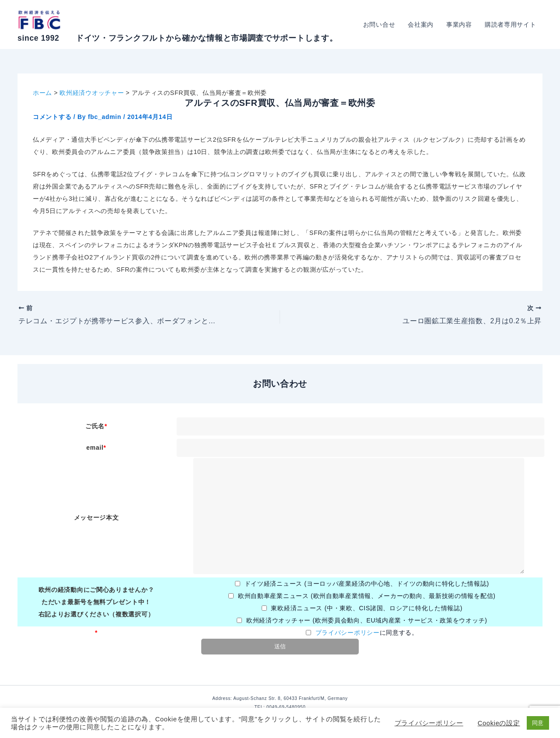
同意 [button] (538, 723)
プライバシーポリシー (348, 633)
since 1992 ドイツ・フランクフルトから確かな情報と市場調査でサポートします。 (177, 38)
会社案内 (422, 24)
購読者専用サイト (511, 24)
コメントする (52, 117)
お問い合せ (381, 24)
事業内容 (460, 24)
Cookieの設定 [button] (499, 723)
